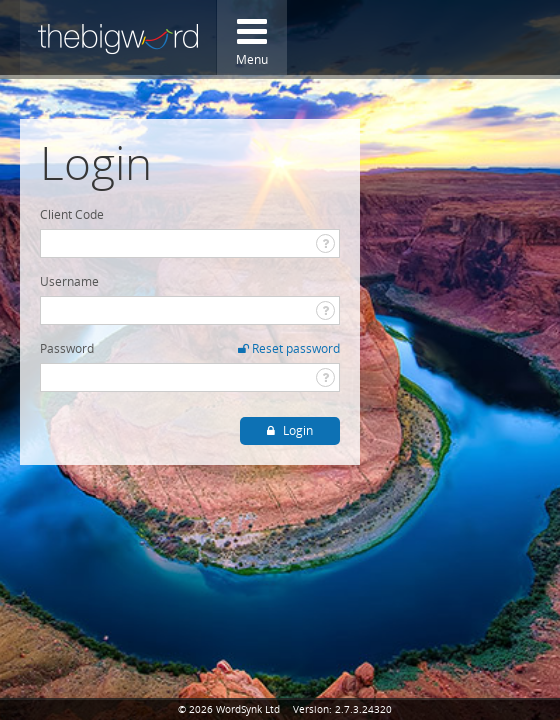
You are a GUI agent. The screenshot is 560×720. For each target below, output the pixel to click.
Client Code (72, 214)
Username (69, 281)
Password (67, 348)
